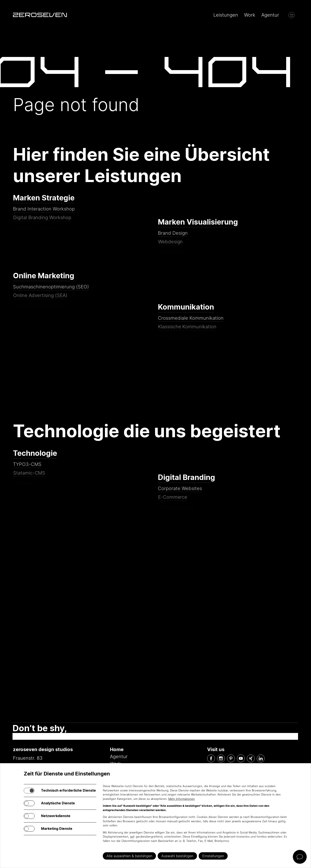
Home (117, 749)
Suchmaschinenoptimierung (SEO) (51, 291)
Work (250, 15)
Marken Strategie (44, 198)
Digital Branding (186, 477)
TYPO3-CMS (28, 468)
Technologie (35, 453)
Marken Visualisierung (198, 222)
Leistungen (226, 15)
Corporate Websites (180, 492)
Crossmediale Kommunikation (191, 322)
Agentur (270, 15)
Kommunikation (186, 307)
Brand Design (173, 237)
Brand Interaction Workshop (44, 213)
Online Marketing (44, 276)
